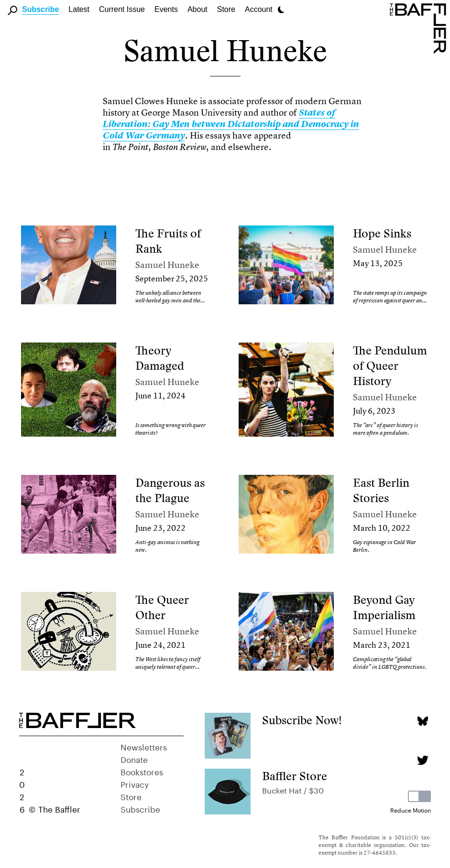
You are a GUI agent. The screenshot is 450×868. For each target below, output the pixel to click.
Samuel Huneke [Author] (167, 265)
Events (166, 9)
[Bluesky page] (423, 721)
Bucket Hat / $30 (293, 789)
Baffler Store (295, 776)
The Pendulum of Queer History (390, 366)
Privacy (135, 783)
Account (259, 9)
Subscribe (40, 9)
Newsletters (144, 746)
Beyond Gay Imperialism (384, 607)
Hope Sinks (382, 233)
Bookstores (142, 771)
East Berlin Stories (381, 490)
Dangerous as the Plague (170, 490)
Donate (134, 759)
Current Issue (122, 9)
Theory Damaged (160, 358)
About (198, 9)
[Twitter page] (423, 760)
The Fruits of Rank (168, 241)
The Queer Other (162, 607)
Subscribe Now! (302, 720)
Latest (79, 9)
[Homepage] (420, 28)
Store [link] (226, 9)
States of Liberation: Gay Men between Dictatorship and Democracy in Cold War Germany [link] (231, 124)
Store (131, 796)
